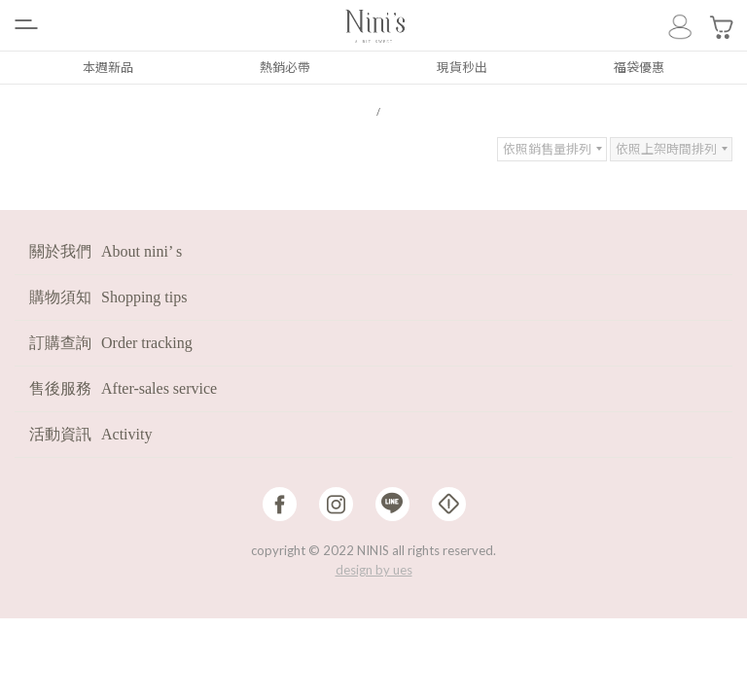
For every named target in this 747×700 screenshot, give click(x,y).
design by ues (374, 569)
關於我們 (106, 250)
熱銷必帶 (285, 67)
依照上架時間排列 (666, 148)
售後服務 (123, 387)
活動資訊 (90, 433)
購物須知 (108, 296)
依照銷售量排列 (547, 148)
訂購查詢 (111, 342)
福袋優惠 (639, 67)
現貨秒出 (462, 67)
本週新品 (108, 67)
